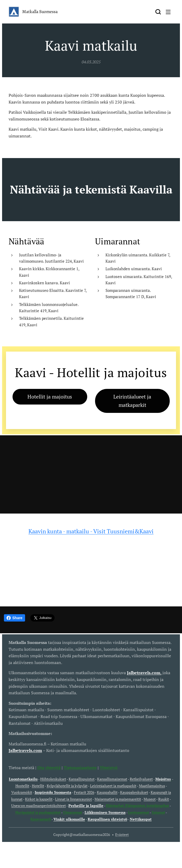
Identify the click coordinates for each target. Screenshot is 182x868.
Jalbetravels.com (25, 750)
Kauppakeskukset (134, 792)
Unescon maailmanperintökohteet (39, 806)
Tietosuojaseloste (80, 767)
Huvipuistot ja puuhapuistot (38, 812)
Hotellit (38, 785)
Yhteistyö (109, 767)
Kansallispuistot (82, 779)
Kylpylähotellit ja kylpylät (67, 785)
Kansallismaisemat (112, 779)
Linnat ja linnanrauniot (74, 799)
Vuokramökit (22, 792)
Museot (150, 799)
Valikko (168, 12)
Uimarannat (73, 812)
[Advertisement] (91, 474)
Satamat (158, 812)
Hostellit (22, 785)
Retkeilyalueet (141, 779)
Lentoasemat (139, 812)
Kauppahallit (107, 792)
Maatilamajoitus (152, 785)
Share (14, 618)
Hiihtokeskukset (53, 779)
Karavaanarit (41, 819)
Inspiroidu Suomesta (53, 792)
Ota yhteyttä (48, 767)
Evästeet (122, 834)
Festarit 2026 (84, 792)
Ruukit (164, 799)
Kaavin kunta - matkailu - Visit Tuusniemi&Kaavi (91, 531)
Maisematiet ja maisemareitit (118, 799)
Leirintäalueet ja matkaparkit (113, 785)
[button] (158, 12)
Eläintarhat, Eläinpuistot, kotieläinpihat (138, 806)
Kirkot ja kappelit (39, 799)
